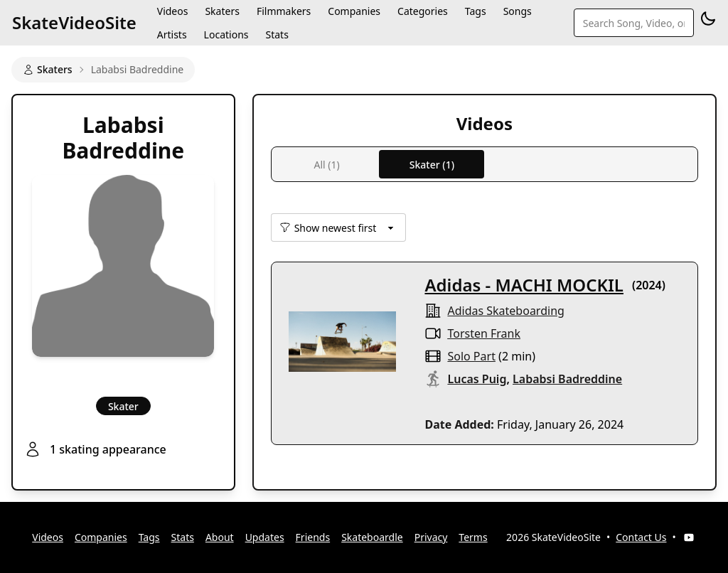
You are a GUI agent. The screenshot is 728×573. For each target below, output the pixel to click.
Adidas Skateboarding (505, 311)
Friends (313, 537)
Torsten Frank (484, 333)
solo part (471, 356)
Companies (101, 537)
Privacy (431, 537)
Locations (226, 34)
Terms (473, 537)
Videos (48, 537)
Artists (172, 34)
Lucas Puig (477, 379)
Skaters (48, 69)
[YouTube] (689, 537)
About (220, 537)
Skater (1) (432, 165)
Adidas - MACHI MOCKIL (524, 285)
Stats (277, 34)
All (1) (326, 165)
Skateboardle (372, 537)
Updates (265, 537)
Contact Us (641, 537)
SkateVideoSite (74, 22)
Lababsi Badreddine (567, 379)
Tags (149, 537)
